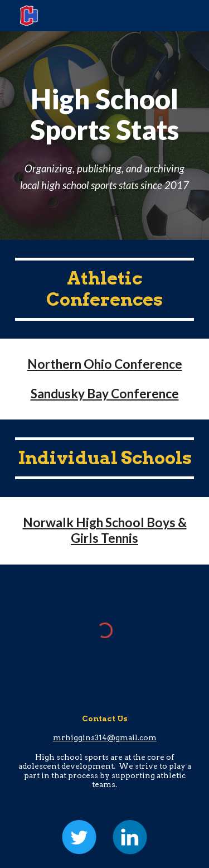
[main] (105, 135)
